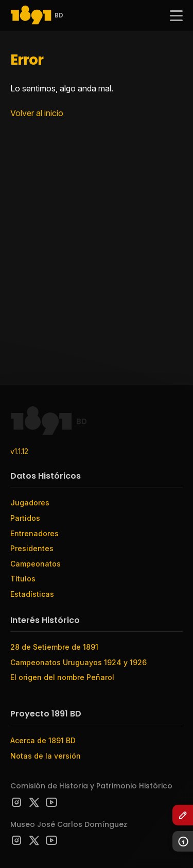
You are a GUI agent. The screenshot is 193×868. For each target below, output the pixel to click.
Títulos (23, 579)
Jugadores (30, 503)
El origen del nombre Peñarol (62, 677)
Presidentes (32, 548)
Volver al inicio (37, 113)
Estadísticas (32, 594)
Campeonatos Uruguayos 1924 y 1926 (78, 662)
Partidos (25, 518)
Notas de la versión (46, 756)
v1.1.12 (19, 451)
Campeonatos (36, 564)
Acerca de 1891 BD (43, 740)
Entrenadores (34, 533)
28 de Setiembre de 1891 (54, 647)
